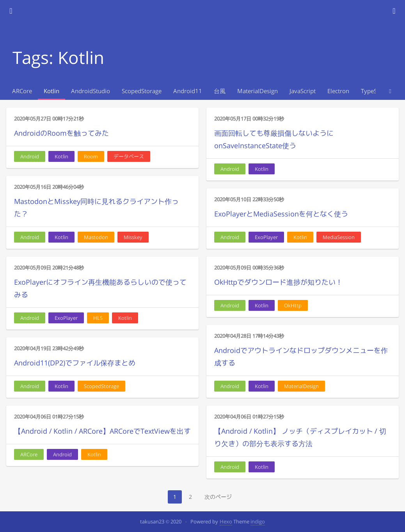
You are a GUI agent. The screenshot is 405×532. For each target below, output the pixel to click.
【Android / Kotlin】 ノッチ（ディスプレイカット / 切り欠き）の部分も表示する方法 (300, 437)
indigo (258, 521)
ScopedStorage (142, 91)
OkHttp (293, 305)
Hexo (226, 521)
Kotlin (52, 91)
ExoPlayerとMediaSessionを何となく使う (281, 214)
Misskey (133, 237)
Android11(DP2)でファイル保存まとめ (75, 363)
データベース (129, 156)
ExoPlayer (266, 237)
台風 (220, 91)
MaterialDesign (258, 91)
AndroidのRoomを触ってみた (61, 133)
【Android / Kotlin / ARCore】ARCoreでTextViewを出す (102, 431)
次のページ (218, 497)
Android (30, 156)
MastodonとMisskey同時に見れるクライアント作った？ (96, 208)
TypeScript (375, 91)
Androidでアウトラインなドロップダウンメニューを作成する (301, 357)
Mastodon (96, 237)
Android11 (188, 91)
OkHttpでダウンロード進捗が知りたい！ (278, 282)
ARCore (22, 91)
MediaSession (339, 237)
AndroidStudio (91, 91)
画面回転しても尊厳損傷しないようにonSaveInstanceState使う (274, 139)
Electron (338, 91)
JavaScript (303, 91)
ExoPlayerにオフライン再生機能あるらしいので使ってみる (100, 288)
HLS (98, 318)
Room (91, 156)
